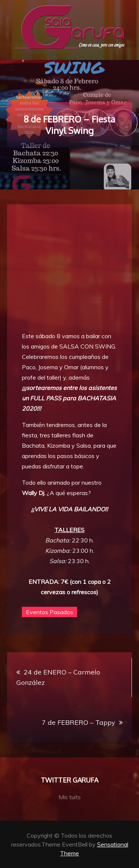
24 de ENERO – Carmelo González (58, 677)
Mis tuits (70, 797)
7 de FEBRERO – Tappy (79, 722)
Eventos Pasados (49, 612)
